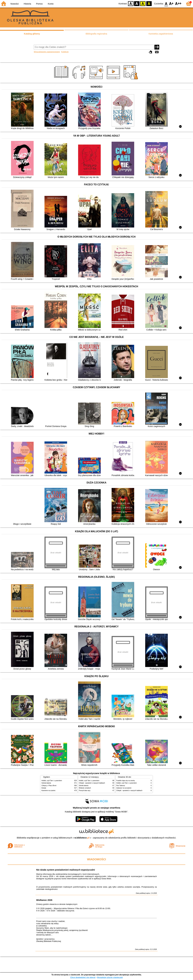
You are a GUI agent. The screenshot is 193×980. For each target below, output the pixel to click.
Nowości (15, 4)
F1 (171, 3)
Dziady (44, 788)
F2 (178, 3)
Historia (27, 4)
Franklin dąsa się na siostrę (126, 781)
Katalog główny (32, 34)
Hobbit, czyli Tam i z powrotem (52, 781)
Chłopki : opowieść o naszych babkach (92, 783)
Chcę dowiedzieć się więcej (83, 977)
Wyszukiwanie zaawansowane (47, 52)
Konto (51, 4)
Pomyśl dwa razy (85, 791)
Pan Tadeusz (121, 786)
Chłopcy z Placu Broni (49, 786)
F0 (166, 3)
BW (137, 3)
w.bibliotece (82, 838)
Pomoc (39, 4)
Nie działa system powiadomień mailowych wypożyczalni (66, 870)
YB (143, 3)
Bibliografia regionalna (96, 34)
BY (149, 3)
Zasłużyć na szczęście (124, 788)
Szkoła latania (46, 783)
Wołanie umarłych (85, 788)
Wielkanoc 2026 (44, 900)
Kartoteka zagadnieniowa (161, 34)
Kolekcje (65, 52)
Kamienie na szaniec (48, 791)
